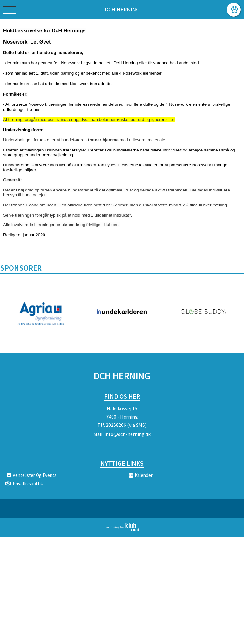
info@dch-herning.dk (128, 434)
